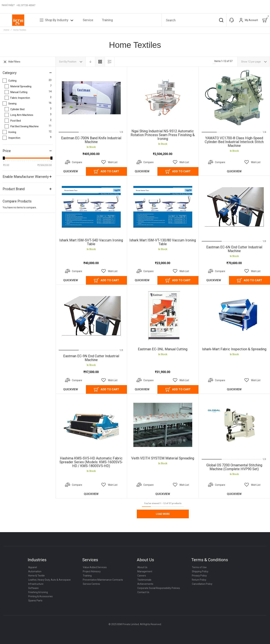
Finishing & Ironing (38, 592)
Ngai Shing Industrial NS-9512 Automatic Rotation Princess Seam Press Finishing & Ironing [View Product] (163, 98)
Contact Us (143, 592)
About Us (142, 567)
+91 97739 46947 (26, 5)
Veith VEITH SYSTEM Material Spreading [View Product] (163, 425)
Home (6, 30)
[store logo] (18, 20)
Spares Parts (35, 601)
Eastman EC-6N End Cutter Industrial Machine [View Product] (234, 207)
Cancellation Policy (202, 584)
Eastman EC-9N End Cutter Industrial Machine (91, 358)
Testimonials (144, 580)
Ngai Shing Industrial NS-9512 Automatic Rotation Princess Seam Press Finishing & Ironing (163, 135)
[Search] (221, 20)
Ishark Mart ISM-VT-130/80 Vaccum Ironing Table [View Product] (163, 207)
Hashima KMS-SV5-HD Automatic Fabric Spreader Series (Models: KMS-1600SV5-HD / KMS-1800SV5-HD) (91, 462)
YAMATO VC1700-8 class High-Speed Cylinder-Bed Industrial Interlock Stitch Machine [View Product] (234, 98)
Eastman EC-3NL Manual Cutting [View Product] (163, 316)
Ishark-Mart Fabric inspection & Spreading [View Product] (234, 316)
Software (33, 588)
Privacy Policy (199, 576)
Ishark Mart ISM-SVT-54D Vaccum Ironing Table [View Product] (91, 207)
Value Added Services (95, 567)
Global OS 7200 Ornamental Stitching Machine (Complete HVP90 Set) (234, 467)
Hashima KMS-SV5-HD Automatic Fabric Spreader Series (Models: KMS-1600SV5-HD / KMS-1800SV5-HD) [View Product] (91, 425)
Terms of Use (199, 567)
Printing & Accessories (40, 596)
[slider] (4, 158)
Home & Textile (36, 576)
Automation (35, 571)
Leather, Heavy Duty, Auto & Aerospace (49, 580)
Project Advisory (92, 571)
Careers (142, 576)
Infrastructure (36, 584)
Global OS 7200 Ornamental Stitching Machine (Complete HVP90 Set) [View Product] (234, 425)
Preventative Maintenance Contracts (103, 580)
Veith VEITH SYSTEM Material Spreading (163, 458)
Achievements (145, 584)
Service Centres (91, 584)
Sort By (63, 62)
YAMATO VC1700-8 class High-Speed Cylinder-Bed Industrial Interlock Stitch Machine (234, 142)
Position (72, 62)
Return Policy (199, 580)
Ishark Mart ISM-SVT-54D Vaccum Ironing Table (91, 242)
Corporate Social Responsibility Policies (159, 588)
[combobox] (194, 20)
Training (87, 576)
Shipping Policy (200, 571)
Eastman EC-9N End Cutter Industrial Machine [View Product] (91, 316)
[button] (109, 162)
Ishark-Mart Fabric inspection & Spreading (234, 349)
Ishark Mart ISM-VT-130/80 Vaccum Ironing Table (163, 242)
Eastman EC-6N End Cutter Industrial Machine (234, 249)
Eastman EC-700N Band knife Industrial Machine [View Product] (91, 98)
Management (145, 571)
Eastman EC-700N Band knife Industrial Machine (91, 140)
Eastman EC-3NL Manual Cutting (163, 349)
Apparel (33, 567)
